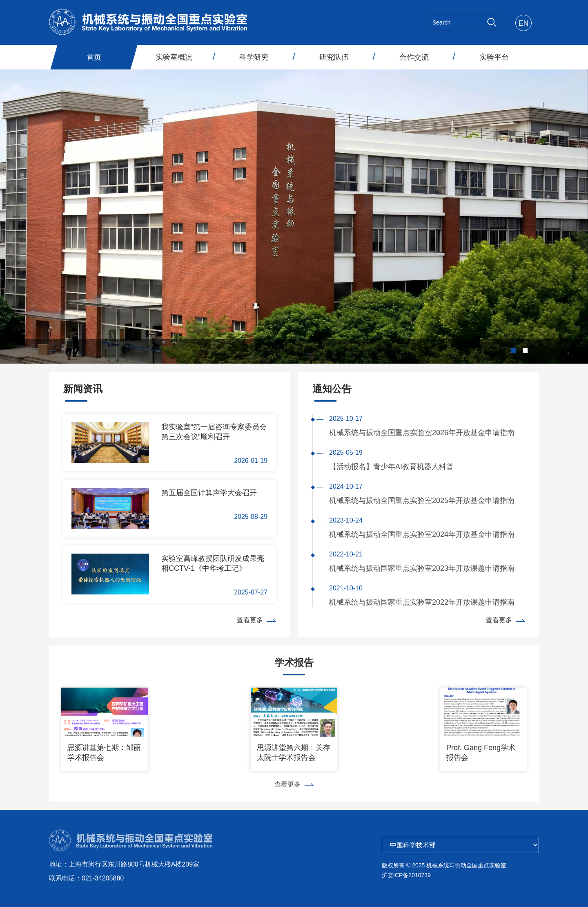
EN (523, 23)
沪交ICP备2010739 (406, 875)
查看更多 (256, 620)
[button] (514, 351)
